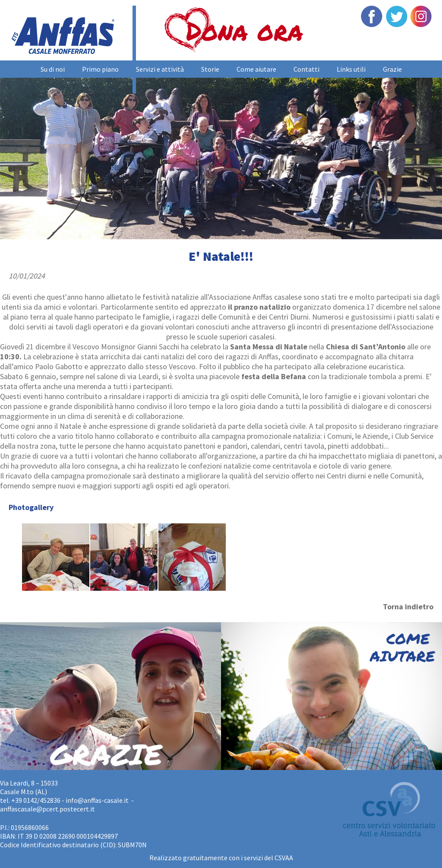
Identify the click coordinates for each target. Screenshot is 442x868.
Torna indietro (408, 607)
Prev (11, 151)
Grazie (392, 69)
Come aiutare (256, 69)
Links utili (351, 69)
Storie (210, 69)
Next (431, 151)
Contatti (306, 69)
